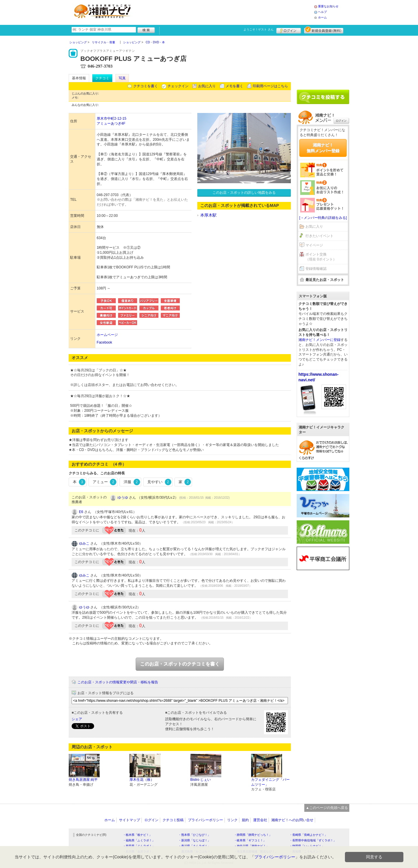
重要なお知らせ (328, 6)
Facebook (104, 342)
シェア (77, 719)
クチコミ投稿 (173, 820)
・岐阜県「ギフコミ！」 (250, 840)
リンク (232, 820)
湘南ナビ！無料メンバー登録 (323, 148)
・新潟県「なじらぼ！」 (194, 840)
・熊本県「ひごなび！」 (194, 835)
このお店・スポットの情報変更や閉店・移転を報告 (118, 682)
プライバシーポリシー (205, 820)
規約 (245, 820)
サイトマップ (129, 820)
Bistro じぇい (201, 780)
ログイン (289, 30)
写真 (122, 78)
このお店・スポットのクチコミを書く (180, 664)
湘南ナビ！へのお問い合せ (292, 820)
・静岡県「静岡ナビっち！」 (253, 835)
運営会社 (260, 820)
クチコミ (102, 78)
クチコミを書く (146, 86)
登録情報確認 (316, 269)
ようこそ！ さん (259, 29)
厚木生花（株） (142, 780)
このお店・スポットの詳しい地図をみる (244, 193)
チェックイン (178, 86)
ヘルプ (322, 12)
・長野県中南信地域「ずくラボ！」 (313, 840)
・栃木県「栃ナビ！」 (137, 835)
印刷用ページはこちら (270, 86)
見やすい (159, 482)
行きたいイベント (319, 236)
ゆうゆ (123, 498)
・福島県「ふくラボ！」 (139, 840)
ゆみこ (84, 543)
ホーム (322, 17)
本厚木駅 (208, 215)
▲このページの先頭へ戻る (327, 808)
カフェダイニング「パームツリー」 (270, 782)
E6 (81, 512)
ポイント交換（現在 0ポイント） (321, 257)
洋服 (132, 482)
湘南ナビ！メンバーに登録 (319, 340)
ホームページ (107, 335)
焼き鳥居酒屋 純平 (83, 780)
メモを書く (234, 86)
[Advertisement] (225, 12)
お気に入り (207, 86)
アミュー (105, 482)
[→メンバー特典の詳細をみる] (323, 218)
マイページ (314, 245)
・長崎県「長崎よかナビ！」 (308, 835)
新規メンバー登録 (324, 30)
